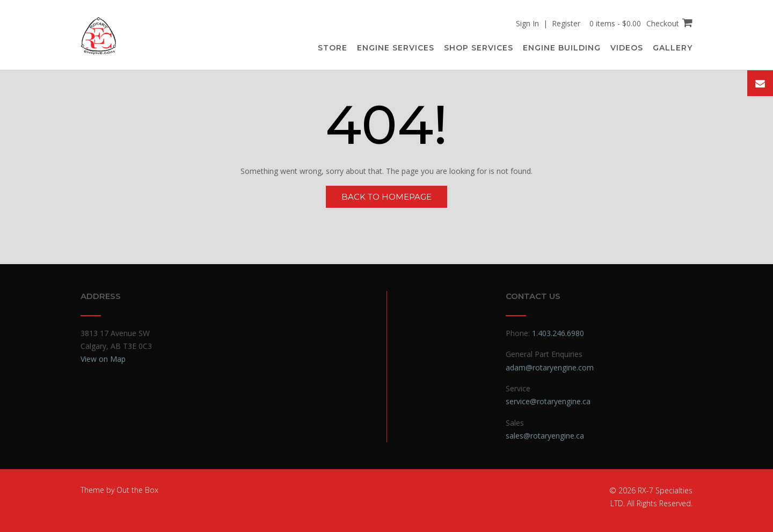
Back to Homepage (386, 197)
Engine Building (562, 48)
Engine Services (396, 48)
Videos (627, 48)
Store (333, 48)
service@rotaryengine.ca (548, 401)
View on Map (103, 359)
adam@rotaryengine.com (550, 367)
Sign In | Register (548, 23)
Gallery (673, 48)
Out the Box (137, 490)
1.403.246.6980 (558, 333)
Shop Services (479, 48)
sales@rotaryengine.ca (545, 436)
